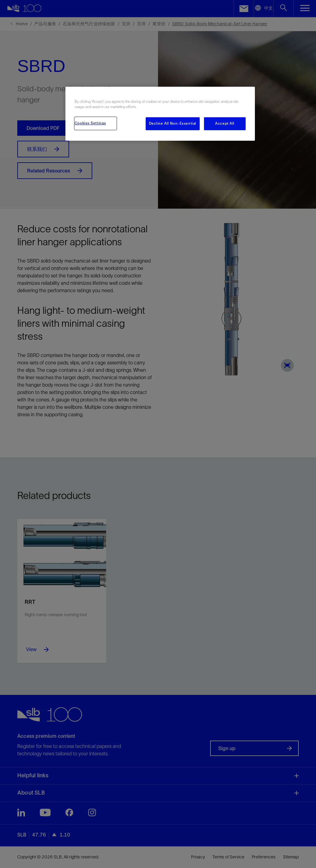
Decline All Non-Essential (173, 123)
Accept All (225, 123)
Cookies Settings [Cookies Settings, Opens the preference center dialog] (90, 123)
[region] (160, 114)
